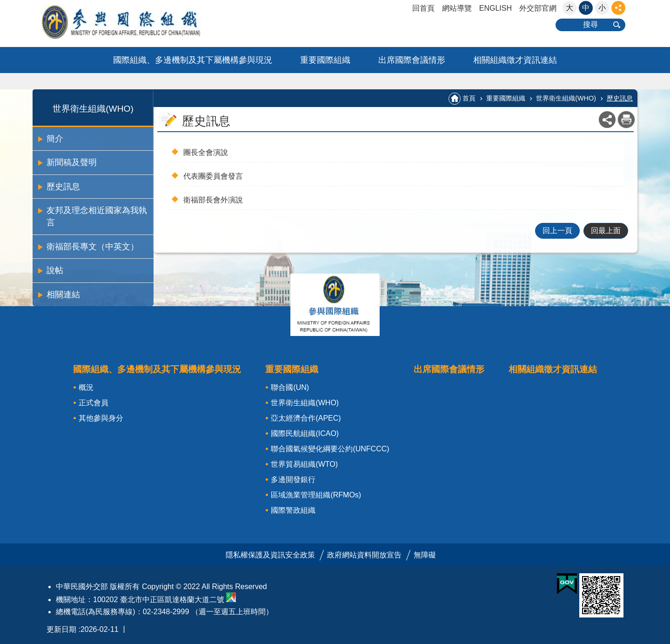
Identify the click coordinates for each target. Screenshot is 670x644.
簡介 (55, 139)
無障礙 (425, 555)
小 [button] (602, 8)
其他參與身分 (101, 418)
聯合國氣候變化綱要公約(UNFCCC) (330, 449)
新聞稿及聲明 (72, 162)
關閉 (335, 305)
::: (3, 4)
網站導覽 (457, 8)
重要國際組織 (325, 60)
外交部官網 (538, 8)
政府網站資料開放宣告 (364, 555)
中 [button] (586, 8)
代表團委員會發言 (213, 176)
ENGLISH (496, 8)
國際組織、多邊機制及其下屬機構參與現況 (193, 60)
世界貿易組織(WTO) (304, 464)
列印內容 (626, 120)
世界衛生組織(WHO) (93, 109)
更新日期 (61, 629)
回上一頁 (557, 231)
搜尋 (590, 24)
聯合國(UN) (290, 387)
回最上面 (606, 231)
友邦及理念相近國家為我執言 (97, 216)
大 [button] (569, 8)
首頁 (469, 98)
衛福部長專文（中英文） (93, 247)
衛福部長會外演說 (213, 200)
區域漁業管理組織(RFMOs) (316, 495)
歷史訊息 (63, 187)
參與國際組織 (140, 22)
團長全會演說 (206, 152)
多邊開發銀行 (293, 480)
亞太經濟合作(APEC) (306, 418)
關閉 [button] (618, 8)
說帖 (55, 270)
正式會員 (94, 403)
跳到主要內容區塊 (5, 5)
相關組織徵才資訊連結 (515, 60)
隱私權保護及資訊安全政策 (270, 555)
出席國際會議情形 (412, 60)
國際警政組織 (293, 510)
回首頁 (423, 8)
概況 (86, 387)
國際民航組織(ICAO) (305, 433)
